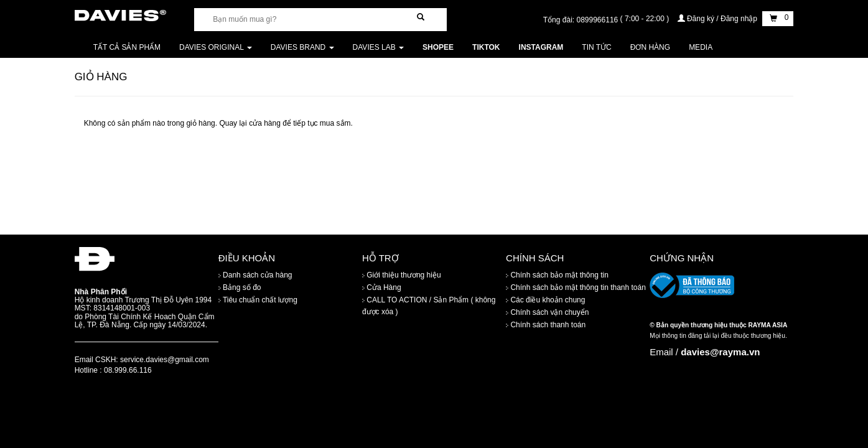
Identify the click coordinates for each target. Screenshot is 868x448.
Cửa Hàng (382, 288)
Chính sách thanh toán (546, 325)
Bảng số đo (240, 288)
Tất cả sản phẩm (127, 47)
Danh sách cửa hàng (255, 276)
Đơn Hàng (650, 47)
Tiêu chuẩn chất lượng (258, 301)
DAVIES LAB (378, 47)
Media (701, 47)
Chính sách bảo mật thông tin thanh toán (576, 288)
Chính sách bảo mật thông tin (557, 276)
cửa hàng (265, 123)
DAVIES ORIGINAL (216, 47)
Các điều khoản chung (545, 301)
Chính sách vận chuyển (547, 313)
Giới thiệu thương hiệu (402, 276)
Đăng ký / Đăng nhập (719, 19)
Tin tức (596, 47)
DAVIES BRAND (302, 47)
